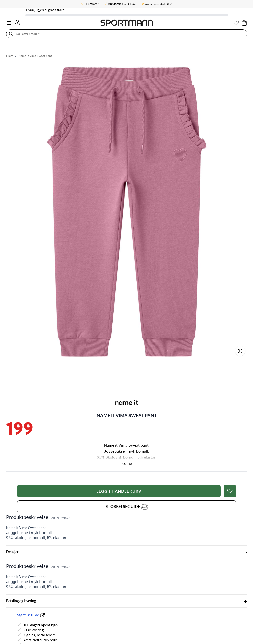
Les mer (127, 464)
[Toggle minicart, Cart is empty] (244, 23)
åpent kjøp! (122, 4)
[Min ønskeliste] (236, 23)
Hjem (10, 56)
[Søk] (11, 34)
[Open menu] (9, 23)
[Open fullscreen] (240, 351)
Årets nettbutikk (159, 4)
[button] (127, 402)
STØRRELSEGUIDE (127, 506)
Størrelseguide (28, 615)
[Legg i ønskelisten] (230, 491)
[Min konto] (17, 23)
